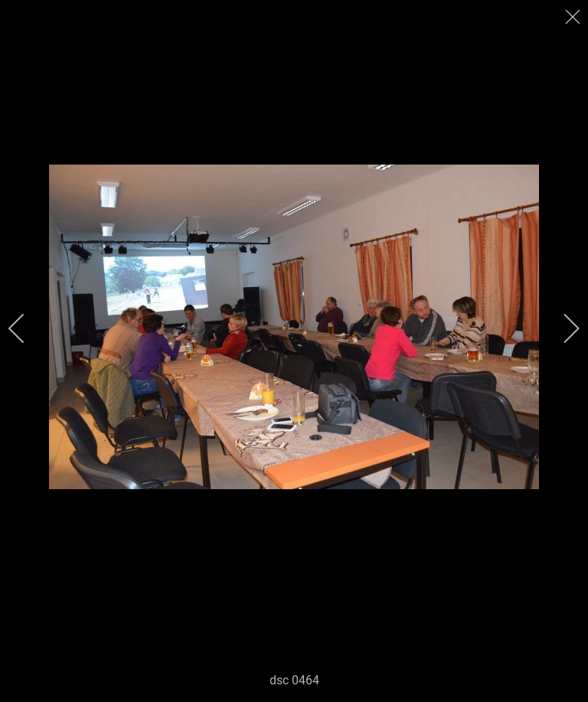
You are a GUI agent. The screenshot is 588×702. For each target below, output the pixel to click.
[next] (561, 328)
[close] (574, 17)
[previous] (27, 328)
